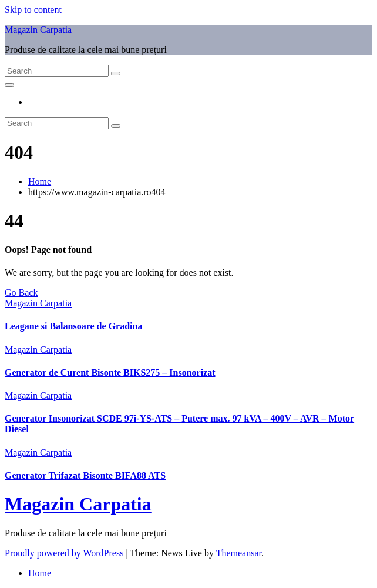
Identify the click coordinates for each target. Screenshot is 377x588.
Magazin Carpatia (38, 30)
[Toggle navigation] (9, 85)
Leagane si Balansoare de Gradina (73, 326)
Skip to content (33, 10)
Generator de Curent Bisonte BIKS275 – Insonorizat (110, 372)
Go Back (21, 293)
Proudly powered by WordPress (65, 553)
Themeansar (239, 553)
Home (40, 181)
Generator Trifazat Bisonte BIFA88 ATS (85, 475)
